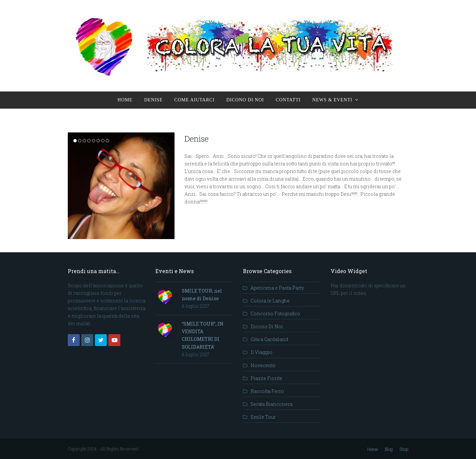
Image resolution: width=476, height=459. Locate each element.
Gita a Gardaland (269, 339)
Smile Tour (263, 417)
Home (373, 449)
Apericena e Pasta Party (277, 288)
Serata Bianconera (272, 404)
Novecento (263, 365)
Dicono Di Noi (267, 326)
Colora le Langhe (270, 301)
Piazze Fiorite (266, 378)
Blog (389, 449)
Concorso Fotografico (275, 314)
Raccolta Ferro (267, 391)
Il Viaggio (261, 352)
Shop (404, 449)
